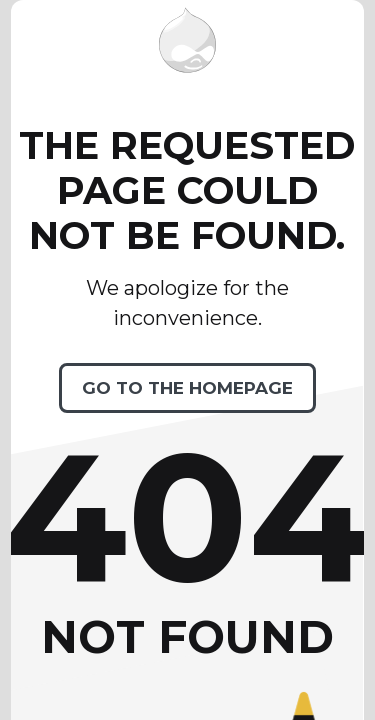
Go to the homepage (187, 388)
